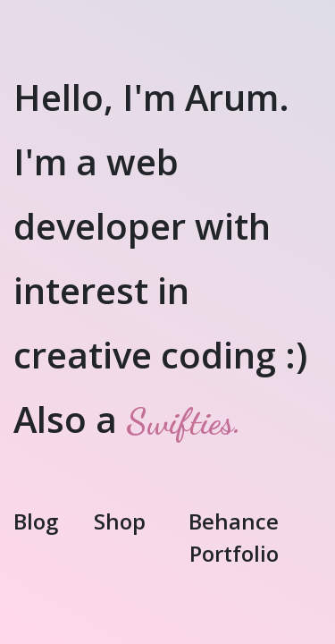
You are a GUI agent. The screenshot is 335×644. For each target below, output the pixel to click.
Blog (36, 521)
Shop (120, 521)
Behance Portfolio (234, 537)
